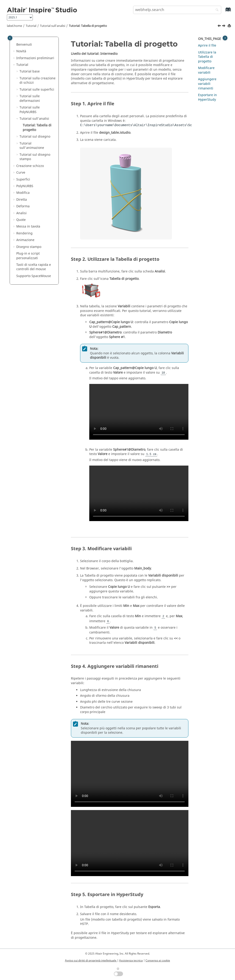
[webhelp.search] (216, 10)
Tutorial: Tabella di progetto (88, 26)
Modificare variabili (206, 70)
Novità (21, 51)
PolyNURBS (25, 186)
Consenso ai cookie (158, 961)
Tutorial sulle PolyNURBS (30, 110)
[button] (14, 45)
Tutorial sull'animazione (32, 146)
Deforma (23, 206)
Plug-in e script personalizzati (28, 256)
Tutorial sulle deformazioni (30, 99)
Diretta (22, 200)
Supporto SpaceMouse (34, 276)
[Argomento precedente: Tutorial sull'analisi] (220, 26)
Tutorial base (30, 71)
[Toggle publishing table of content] (10, 38)
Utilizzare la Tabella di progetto (207, 57)
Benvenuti (24, 45)
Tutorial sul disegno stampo (35, 157)
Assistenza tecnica (131, 961)
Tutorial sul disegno (35, 137)
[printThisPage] (230, 26)
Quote (21, 220)
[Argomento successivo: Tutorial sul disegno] (224, 26)
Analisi (21, 213)
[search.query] (177, 10)
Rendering (24, 233)
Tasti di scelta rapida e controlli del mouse (34, 267)
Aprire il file (207, 46)
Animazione (25, 240)
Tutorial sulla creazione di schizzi (38, 81)
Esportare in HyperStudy (207, 97)
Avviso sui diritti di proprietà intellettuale (91, 961)
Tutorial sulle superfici (37, 90)
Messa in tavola (28, 226)
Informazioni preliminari (35, 58)
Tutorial (31, 26)
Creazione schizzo (30, 166)
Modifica (23, 193)
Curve (21, 173)
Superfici (23, 179)
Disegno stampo (29, 247)
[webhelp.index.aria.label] (223, 12)
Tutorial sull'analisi (53, 26)
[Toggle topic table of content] (225, 38)
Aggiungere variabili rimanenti (207, 84)
